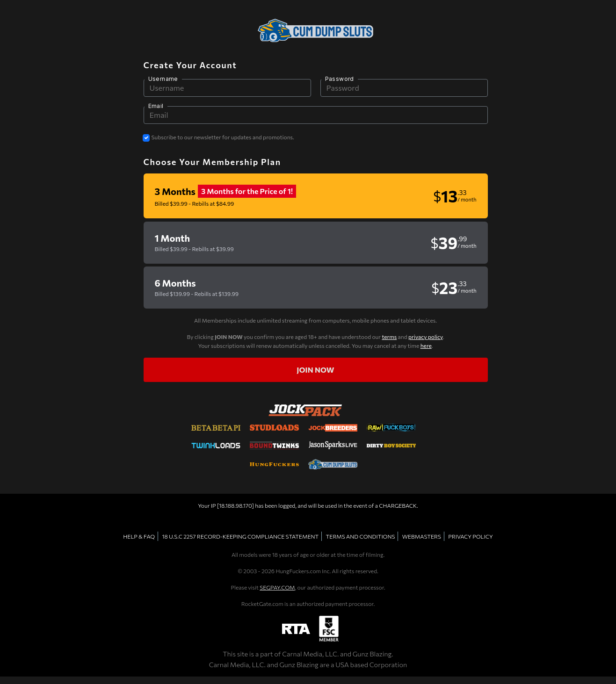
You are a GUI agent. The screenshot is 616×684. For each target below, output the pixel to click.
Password (340, 79)
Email (156, 106)
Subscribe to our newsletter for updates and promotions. (223, 137)
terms (389, 337)
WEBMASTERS (422, 536)
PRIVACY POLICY (470, 536)
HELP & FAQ (139, 536)
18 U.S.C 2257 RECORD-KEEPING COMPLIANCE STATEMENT (240, 536)
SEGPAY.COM (277, 587)
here (426, 346)
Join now (315, 370)
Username (163, 79)
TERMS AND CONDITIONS (361, 536)
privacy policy (426, 337)
